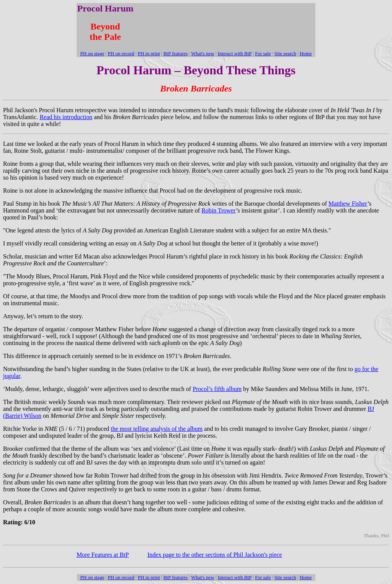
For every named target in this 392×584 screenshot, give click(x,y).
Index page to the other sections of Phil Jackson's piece (215, 555)
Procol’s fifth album (217, 389)
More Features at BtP (103, 555)
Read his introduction (66, 117)
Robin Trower (219, 210)
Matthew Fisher (348, 204)
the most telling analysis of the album (157, 429)
